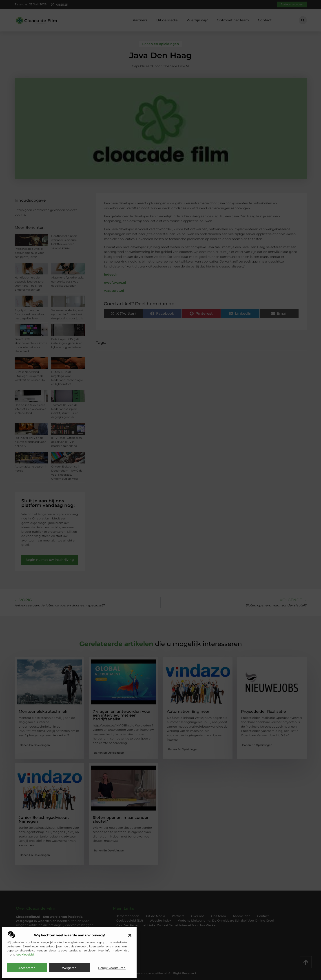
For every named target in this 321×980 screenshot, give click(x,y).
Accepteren (27, 968)
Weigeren (69, 968)
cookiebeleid (25, 954)
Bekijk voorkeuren (112, 968)
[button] (130, 935)
